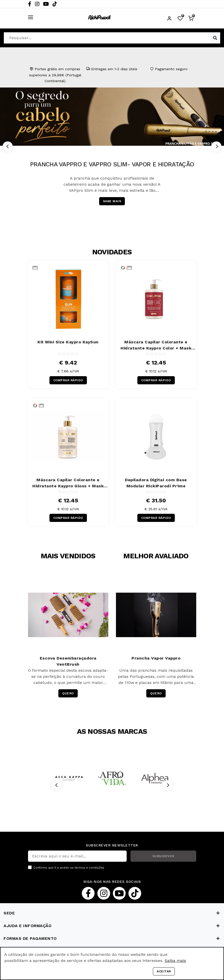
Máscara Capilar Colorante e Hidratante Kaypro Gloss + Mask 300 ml (68, 483)
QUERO (68, 693)
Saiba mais (175, 961)
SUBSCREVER (163, 856)
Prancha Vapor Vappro (156, 658)
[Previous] (8, 147)
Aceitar (164, 971)
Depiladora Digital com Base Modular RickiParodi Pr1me (156, 483)
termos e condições (89, 868)
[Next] (216, 147)
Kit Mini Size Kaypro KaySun (68, 342)
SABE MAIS (112, 201)
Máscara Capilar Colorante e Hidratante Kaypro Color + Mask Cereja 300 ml (156, 345)
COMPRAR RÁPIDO (68, 380)
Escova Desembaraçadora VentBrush (68, 661)
